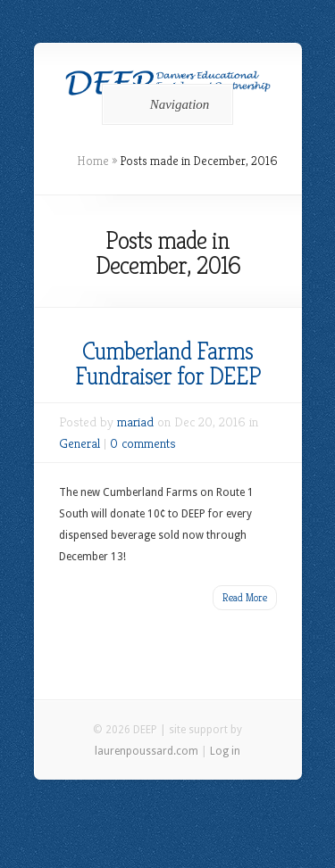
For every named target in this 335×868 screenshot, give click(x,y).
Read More (245, 597)
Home (93, 161)
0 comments (143, 443)
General (80, 443)
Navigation (165, 104)
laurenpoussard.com (147, 751)
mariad (135, 422)
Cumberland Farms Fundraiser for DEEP (168, 364)
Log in (225, 751)
